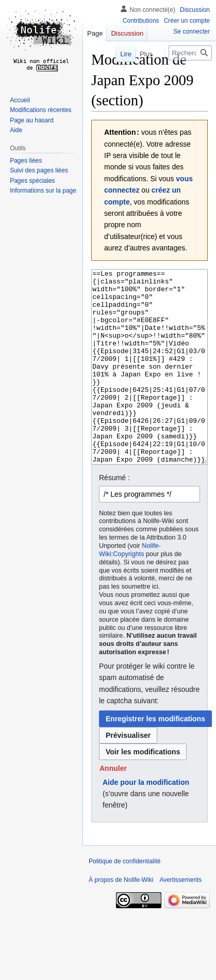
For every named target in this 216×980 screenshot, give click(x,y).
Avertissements (180, 919)
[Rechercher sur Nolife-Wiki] (190, 53)
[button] (113, 807)
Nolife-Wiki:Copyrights (130, 589)
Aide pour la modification (146, 821)
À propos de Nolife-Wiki (121, 919)
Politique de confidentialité (124, 900)
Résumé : (114, 516)
